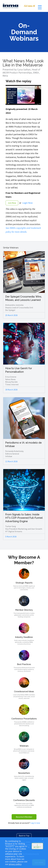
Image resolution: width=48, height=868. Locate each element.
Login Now (27, 203)
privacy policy (15, 864)
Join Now (12, 203)
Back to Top (24, 836)
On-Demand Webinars (24, 32)
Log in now (35, 823)
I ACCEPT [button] (37, 846)
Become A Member (24, 817)
